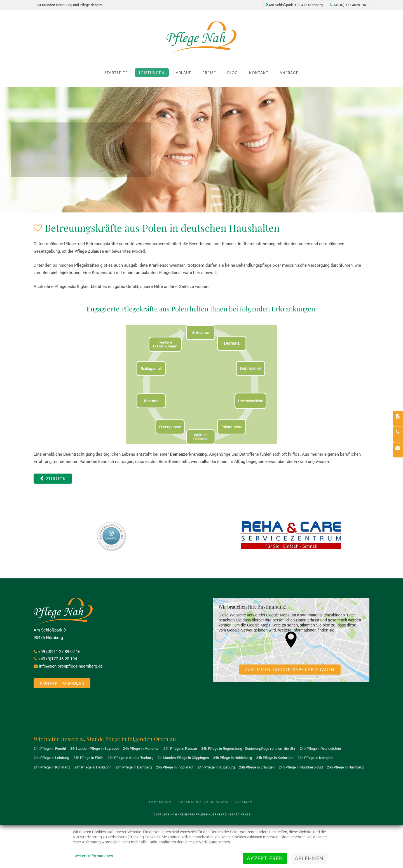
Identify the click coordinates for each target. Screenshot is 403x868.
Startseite (116, 73)
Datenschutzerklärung (204, 802)
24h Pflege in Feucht (50, 748)
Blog (233, 73)
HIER (340, 630)
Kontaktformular (62, 683)
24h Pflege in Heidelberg (232, 758)
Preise (209, 73)
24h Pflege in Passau (180, 748)
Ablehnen (309, 858)
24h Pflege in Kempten (315, 758)
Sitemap (244, 802)
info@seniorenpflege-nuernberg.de (71, 666)
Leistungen (152, 73)
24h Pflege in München (141, 748)
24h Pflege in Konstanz (52, 767)
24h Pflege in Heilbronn (93, 767)
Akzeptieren (265, 858)
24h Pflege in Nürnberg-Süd (301, 767)
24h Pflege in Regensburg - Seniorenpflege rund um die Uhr (248, 748)
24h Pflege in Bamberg (134, 767)
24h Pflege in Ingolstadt (175, 767)
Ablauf (183, 73)
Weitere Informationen (94, 856)
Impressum (161, 802)
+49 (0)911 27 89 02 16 (59, 652)
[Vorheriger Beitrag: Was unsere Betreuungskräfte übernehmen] (53, 479)
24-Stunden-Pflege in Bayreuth (94, 748)
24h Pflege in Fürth (88, 758)
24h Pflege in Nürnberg (345, 767)
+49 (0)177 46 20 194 (58, 659)
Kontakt (259, 73)
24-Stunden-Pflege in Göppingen (183, 758)
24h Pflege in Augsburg (216, 767)
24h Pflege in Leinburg (51, 758)
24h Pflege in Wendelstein (320, 748)
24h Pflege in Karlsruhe (275, 758)
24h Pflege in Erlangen (257, 767)
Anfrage (289, 73)
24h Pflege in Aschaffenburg (130, 758)
